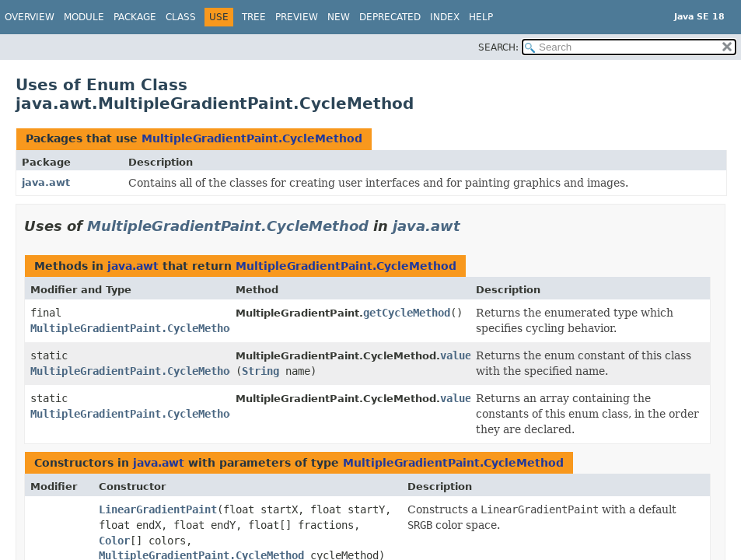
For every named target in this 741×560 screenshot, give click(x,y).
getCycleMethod (407, 313)
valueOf (462, 355)
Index (445, 17)
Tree (254, 17)
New (339, 17)
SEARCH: (498, 47)
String (260, 371)
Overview (30, 17)
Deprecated (390, 17)
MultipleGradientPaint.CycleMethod (252, 138)
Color (114, 541)
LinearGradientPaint (158, 509)
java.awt (46, 182)
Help (481, 17)
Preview (297, 17)
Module (84, 17)
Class (181, 17)
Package (135, 17)
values (459, 398)
